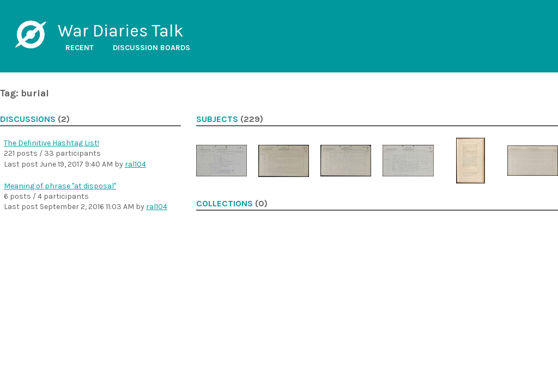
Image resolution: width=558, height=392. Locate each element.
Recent (80, 48)
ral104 (135, 164)
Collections (225, 204)
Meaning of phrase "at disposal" (60, 186)
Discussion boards (151, 48)
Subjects (217, 119)
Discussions (28, 119)
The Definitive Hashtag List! (51, 143)
